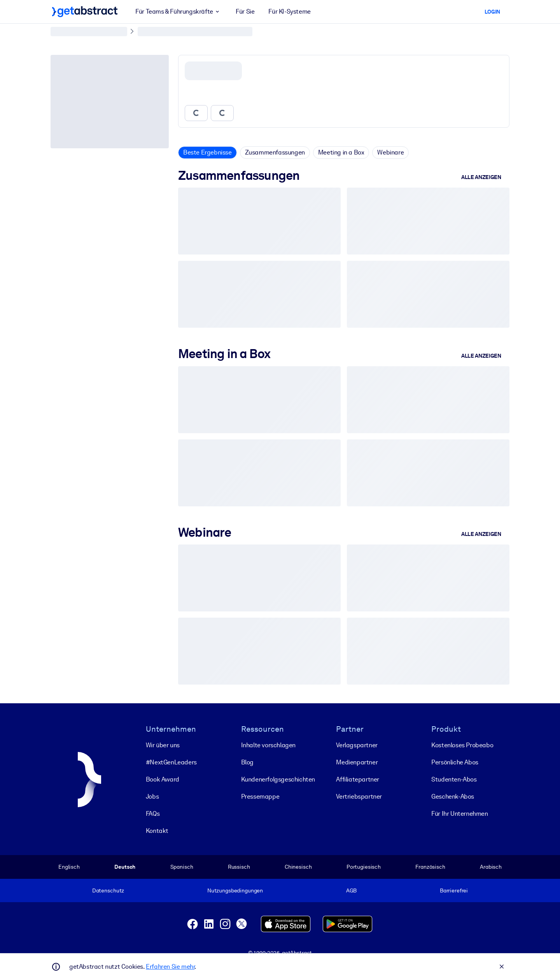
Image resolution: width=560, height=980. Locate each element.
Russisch (239, 867)
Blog (247, 762)
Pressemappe (260, 796)
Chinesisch (298, 867)
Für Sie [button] (245, 11)
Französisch (430, 867)
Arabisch (491, 867)
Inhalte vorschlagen (268, 745)
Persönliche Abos (455, 762)
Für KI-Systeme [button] (289, 11)
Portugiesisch (364, 867)
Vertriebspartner (359, 796)
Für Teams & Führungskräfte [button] (178, 12)
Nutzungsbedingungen (235, 890)
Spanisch (182, 867)
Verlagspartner (357, 745)
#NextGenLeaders (171, 762)
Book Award (163, 779)
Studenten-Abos (454, 779)
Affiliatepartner (358, 779)
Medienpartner (357, 762)
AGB (352, 890)
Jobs (152, 796)
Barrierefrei (454, 890)
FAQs (153, 814)
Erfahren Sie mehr (170, 967)
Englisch (69, 867)
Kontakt (157, 831)
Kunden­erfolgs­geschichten (278, 779)
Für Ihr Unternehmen (459, 814)
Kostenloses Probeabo (462, 745)
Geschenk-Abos (453, 796)
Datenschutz (108, 890)
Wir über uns (163, 745)
